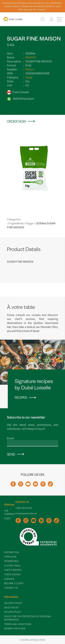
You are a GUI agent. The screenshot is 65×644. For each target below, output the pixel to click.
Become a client (14, 583)
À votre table (12, 566)
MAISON (31, 57)
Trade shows (12, 574)
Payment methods (15, 628)
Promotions (11, 561)
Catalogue (10, 557)
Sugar (29, 77)
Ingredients (17, 223)
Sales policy (12, 607)
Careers (9, 579)
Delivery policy (13, 603)
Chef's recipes (13, 570)
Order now (16, 121)
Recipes (21, 397)
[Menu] (59, 19)
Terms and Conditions (18, 624)
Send (11, 454)
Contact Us (11, 588)
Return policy (13, 612)
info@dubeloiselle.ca (26, 513)
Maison (30, 69)
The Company (10, 512)
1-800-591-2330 (24, 508)
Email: (11, 438)
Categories (14, 219)
